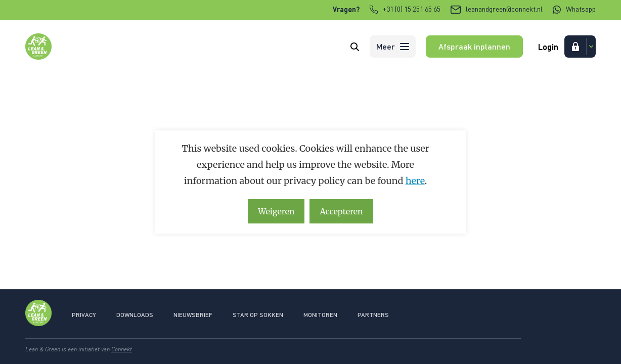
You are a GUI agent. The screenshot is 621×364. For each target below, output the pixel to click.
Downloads (135, 315)
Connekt (122, 349)
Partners (373, 315)
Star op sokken (258, 315)
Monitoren (320, 315)
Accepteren (341, 211)
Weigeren (276, 211)
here (415, 181)
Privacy (84, 315)
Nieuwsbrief (193, 315)
